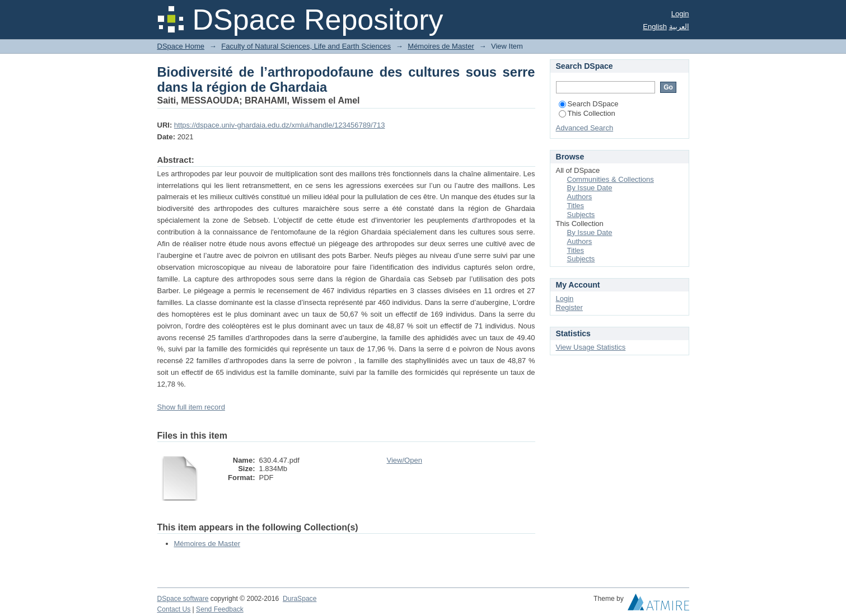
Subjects (581, 215)
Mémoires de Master (441, 46)
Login (680, 14)
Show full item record (191, 407)
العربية (679, 27)
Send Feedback (220, 609)
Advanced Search (585, 128)
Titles (576, 206)
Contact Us (174, 609)
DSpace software (183, 599)
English (655, 27)
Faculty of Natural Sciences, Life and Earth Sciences (306, 46)
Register (569, 307)
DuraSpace (300, 599)
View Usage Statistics (591, 347)
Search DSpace (589, 104)
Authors (580, 197)
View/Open (405, 460)
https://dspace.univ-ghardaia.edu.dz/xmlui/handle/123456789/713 (280, 125)
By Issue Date (590, 188)
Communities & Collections (611, 179)
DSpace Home (181, 46)
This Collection (587, 113)
